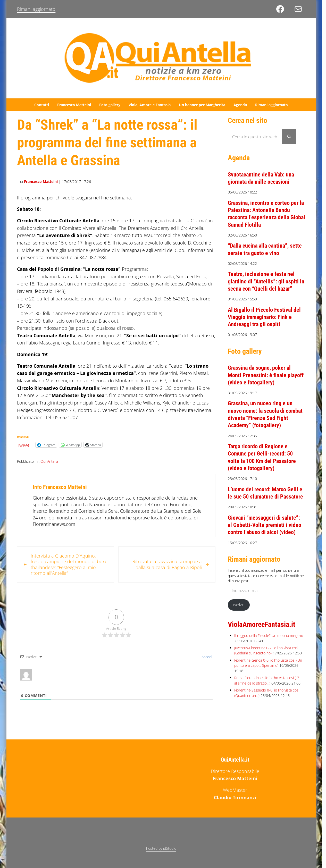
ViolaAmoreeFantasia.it (262, 624)
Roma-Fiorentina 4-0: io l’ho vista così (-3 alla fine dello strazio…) (267, 680)
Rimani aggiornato (36, 9)
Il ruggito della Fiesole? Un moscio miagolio (269, 635)
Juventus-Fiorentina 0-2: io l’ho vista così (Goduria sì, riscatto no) (266, 650)
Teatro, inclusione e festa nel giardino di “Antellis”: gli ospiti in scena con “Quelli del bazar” (266, 281)
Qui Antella (49, 461)
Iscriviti (239, 605)
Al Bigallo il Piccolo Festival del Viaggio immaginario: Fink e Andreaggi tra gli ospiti (264, 317)
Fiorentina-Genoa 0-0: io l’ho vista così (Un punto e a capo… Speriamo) (268, 663)
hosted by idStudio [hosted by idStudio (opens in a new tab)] (161, 848)
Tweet (23, 444)
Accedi (206, 657)
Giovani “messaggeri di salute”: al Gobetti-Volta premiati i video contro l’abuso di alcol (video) (265, 525)
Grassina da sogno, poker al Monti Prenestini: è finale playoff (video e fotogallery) (266, 375)
